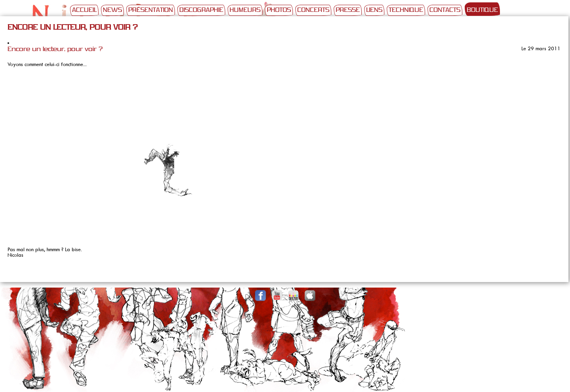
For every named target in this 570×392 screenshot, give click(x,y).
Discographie (201, 10)
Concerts (313, 10)
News (112, 10)
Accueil (84, 10)
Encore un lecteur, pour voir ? (55, 49)
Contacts (445, 10)
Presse (348, 10)
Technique (406, 10)
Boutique (482, 10)
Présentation (151, 10)
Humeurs (245, 10)
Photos (279, 10)
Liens (374, 10)
